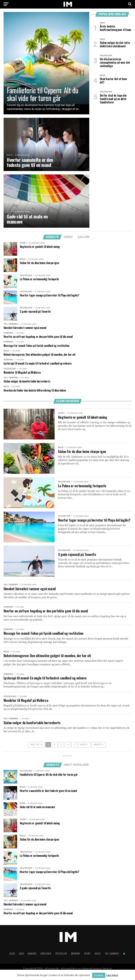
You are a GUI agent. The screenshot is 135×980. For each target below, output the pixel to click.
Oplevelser (61, 960)
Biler (12, 960)
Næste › (84, 751)
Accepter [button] (99, 975)
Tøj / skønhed (112, 960)
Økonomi (75, 960)
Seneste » (99, 751)
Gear (21, 960)
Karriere (32, 960)
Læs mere (112, 975)
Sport (87, 960)
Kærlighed (46, 960)
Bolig (98, 960)
